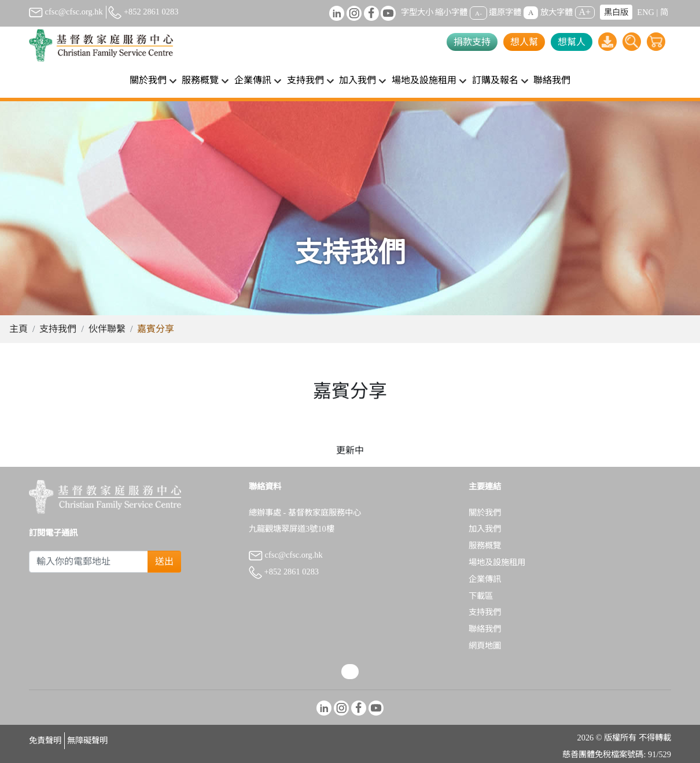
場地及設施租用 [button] (424, 80)
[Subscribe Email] (89, 562)
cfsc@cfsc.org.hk (66, 12)
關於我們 (485, 513)
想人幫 (524, 42)
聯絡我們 (552, 80)
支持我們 (58, 329)
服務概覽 (485, 545)
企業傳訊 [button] (253, 80)
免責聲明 (45, 740)
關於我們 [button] (148, 80)
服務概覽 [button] (200, 80)
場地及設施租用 (497, 562)
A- (478, 13)
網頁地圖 (485, 646)
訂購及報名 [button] (495, 80)
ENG (646, 12)
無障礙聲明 (87, 740)
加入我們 (485, 529)
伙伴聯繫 (107, 329)
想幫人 (572, 42)
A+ (585, 12)
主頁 (19, 329)
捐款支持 (472, 42)
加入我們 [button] (358, 80)
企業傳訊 (485, 579)
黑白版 (616, 12)
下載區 (481, 596)
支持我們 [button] (305, 80)
